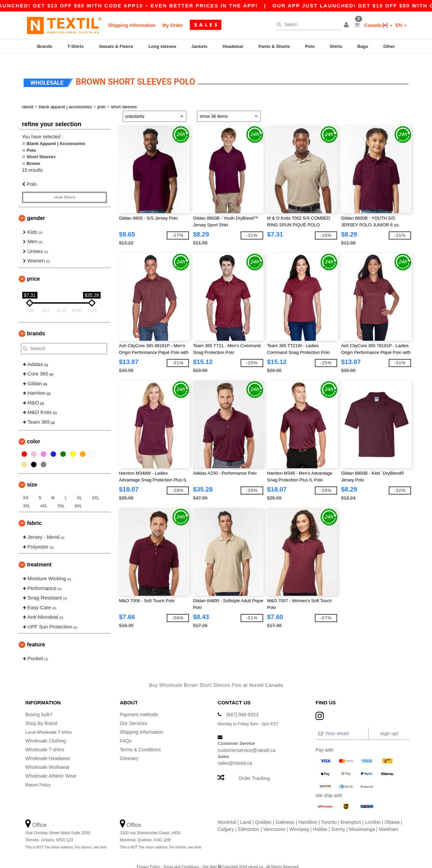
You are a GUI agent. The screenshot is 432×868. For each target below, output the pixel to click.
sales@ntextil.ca (235, 753)
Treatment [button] (39, 555)
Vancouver (274, 819)
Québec (263, 812)
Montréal (227, 812)
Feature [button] (36, 635)
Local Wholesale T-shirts (51, 722)
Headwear (233, 46)
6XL (78, 496)
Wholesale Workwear (48, 757)
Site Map (209, 857)
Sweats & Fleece (116, 46)
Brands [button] (36, 323)
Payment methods (139, 705)
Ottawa (392, 812)
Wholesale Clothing (46, 731)
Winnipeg (299, 819)
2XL (96, 488)
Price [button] (33, 269)
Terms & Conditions (140, 740)
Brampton (351, 812)
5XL (61, 496)
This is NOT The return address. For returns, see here (66, 837)
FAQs (126, 731)
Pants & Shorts (274, 46)
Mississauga (362, 819)
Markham (388, 819)
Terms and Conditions (181, 857)
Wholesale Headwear (48, 749)
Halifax (320, 819)
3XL (26, 496)
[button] (347, 25)
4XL (44, 496)
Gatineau (285, 812)
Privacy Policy (148, 857)
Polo (310, 46)
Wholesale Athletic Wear (51, 766)
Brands (45, 46)
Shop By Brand (41, 713)
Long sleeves (162, 46)
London (373, 812)
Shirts (336, 46)
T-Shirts (76, 46)
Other (389, 46)
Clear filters (64, 187)
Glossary (129, 749)
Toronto (329, 812)
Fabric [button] (34, 513)
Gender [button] (36, 208)
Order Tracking (254, 768)
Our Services (133, 713)
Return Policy (39, 775)
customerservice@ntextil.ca (247, 740)
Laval (246, 812)
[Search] (306, 25)
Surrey (338, 819)
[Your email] (342, 724)
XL (79, 488)
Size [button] (32, 475)
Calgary (226, 819)
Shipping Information (132, 25)
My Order (173, 25)
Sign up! (389, 724)
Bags (363, 46)
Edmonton (249, 819)
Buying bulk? (39, 705)
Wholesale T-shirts (45, 740)
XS (26, 488)
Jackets (199, 46)
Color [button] (34, 432)
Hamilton (308, 812)
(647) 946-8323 (242, 705)
